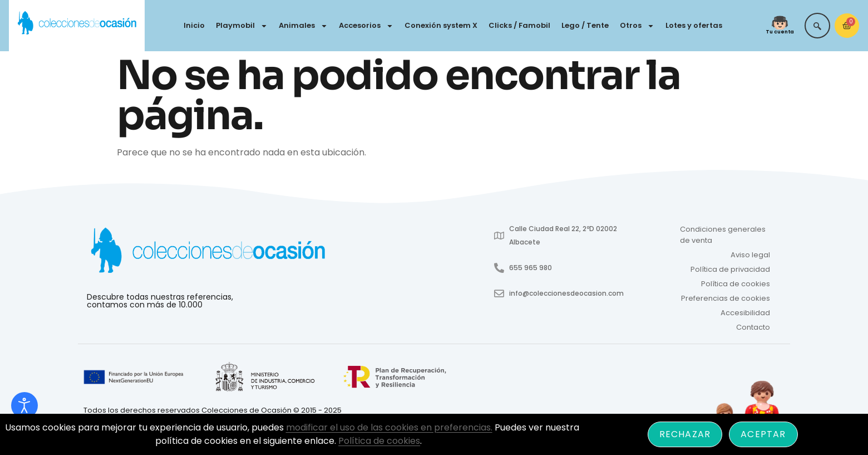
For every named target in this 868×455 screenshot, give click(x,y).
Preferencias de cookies (726, 298)
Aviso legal (750, 255)
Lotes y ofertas (694, 25)
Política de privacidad (730, 269)
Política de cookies (736, 284)
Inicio (194, 25)
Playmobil (242, 26)
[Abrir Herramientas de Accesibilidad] (24, 405)
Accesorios (366, 26)
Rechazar (685, 434)
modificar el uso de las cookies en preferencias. (389, 427)
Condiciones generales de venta (723, 235)
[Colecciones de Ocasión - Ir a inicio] (77, 23)
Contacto (753, 327)
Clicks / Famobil (519, 25)
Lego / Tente (585, 25)
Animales (303, 26)
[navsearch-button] (817, 26)
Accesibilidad (745, 313)
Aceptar (763, 434)
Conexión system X (441, 25)
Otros (637, 26)
